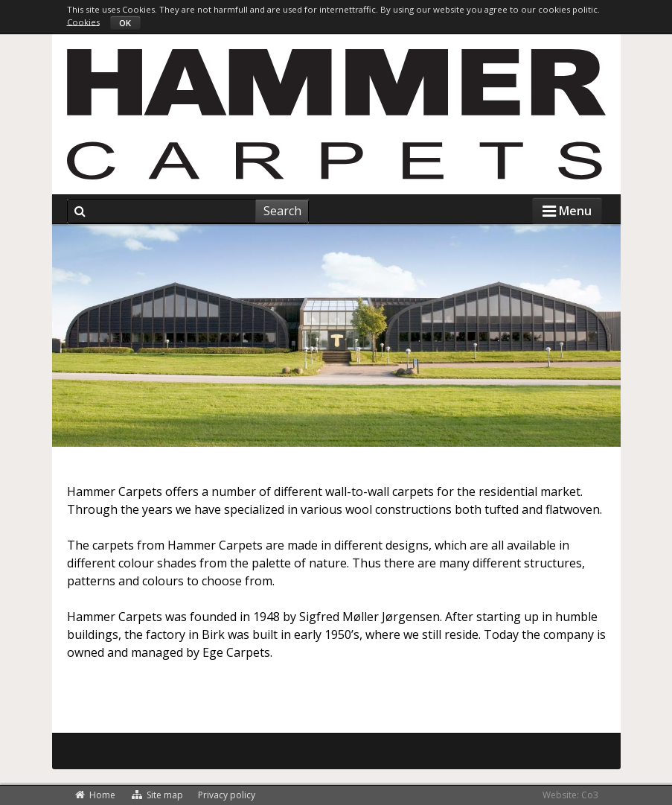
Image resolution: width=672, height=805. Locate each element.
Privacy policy (227, 795)
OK (125, 23)
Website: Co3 (570, 795)
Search (282, 211)
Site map (157, 795)
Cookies (83, 21)
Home (95, 795)
